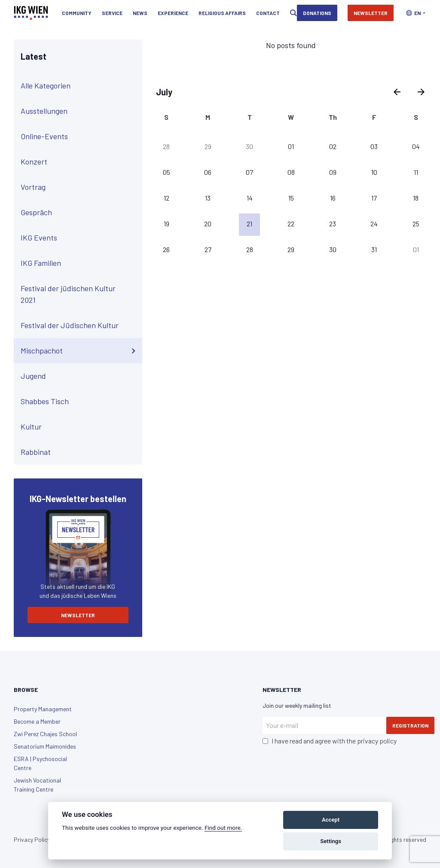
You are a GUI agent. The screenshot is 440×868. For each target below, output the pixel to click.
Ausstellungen (80, 111)
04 (416, 146)
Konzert (80, 162)
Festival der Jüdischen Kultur (80, 326)
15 (291, 198)
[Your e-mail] (324, 725)
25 (416, 224)
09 (333, 172)
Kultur (80, 427)
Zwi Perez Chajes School (45, 734)
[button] (416, 13)
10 (374, 172)
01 (291, 146)
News (140, 13)
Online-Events (80, 137)
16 (333, 198)
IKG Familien (80, 263)
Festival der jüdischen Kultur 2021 (80, 294)
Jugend (80, 376)
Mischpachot (80, 351)
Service (112, 13)
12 (167, 198)
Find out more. (223, 828)
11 (416, 172)
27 (208, 249)
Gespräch (80, 213)
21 (249, 224)
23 (333, 224)
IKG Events (80, 238)
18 (416, 198)
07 (249, 172)
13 (208, 198)
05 (167, 172)
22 (291, 224)
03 (374, 146)
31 (374, 249)
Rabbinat (80, 452)
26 (166, 249)
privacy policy (377, 741)
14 (250, 198)
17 (374, 198)
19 (167, 224)
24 (374, 224)
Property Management (43, 709)
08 (291, 172)
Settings (331, 841)
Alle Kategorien (80, 86)
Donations (317, 13)
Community (77, 13)
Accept (331, 820)
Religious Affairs (222, 13)
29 (208, 146)
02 (333, 146)
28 (166, 146)
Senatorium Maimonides (45, 746)
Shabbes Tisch (80, 402)
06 (208, 172)
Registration (410, 725)
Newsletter (371, 13)
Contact (268, 13)
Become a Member (37, 721)
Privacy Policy (32, 839)
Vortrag (80, 187)
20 (208, 224)
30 (249, 146)
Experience (173, 13)
